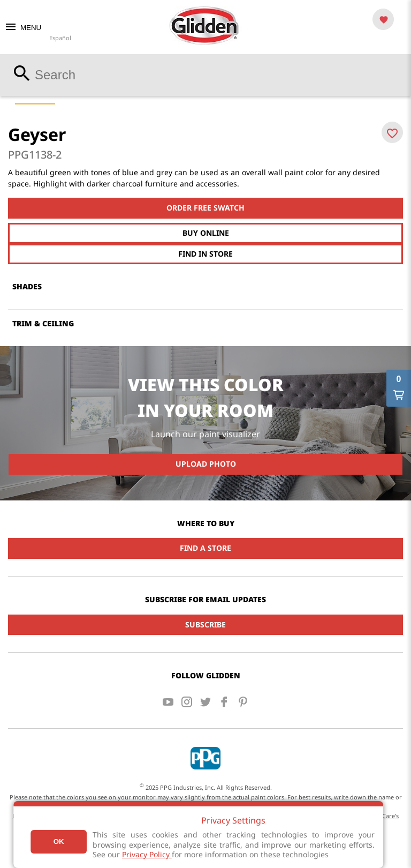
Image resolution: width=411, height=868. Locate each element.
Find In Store (205, 254)
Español (60, 38)
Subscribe (205, 624)
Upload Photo (206, 464)
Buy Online (206, 233)
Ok (59, 841)
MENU (23, 28)
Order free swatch (205, 208)
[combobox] (205, 75)
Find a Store (205, 548)
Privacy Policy (147, 854)
